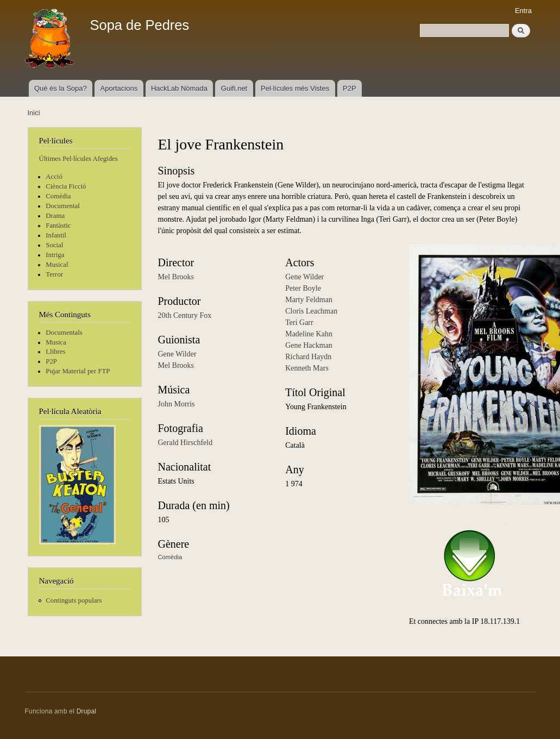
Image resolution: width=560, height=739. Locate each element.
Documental (62, 206)
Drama (55, 216)
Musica (56, 342)
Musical (57, 265)
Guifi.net (234, 88)
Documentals (64, 333)
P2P (350, 88)
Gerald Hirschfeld (185, 443)
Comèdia (58, 196)
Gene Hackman (309, 345)
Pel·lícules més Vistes (295, 88)
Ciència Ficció (66, 186)
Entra (523, 11)
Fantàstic (58, 226)
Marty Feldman (309, 300)
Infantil (56, 235)
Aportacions (119, 88)
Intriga (55, 255)
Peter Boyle (303, 288)
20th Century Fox (185, 315)
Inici (34, 113)
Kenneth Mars (307, 368)
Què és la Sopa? (61, 88)
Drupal (87, 711)
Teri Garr (299, 322)
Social (54, 245)
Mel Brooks (176, 277)
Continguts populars (74, 600)
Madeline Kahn (309, 334)
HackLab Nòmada (179, 88)
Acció (54, 177)
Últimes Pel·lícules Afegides (78, 159)
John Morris (177, 404)
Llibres (55, 352)
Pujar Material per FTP (78, 371)
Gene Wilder (177, 354)
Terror (54, 274)
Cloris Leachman (311, 311)
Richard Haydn (308, 357)
